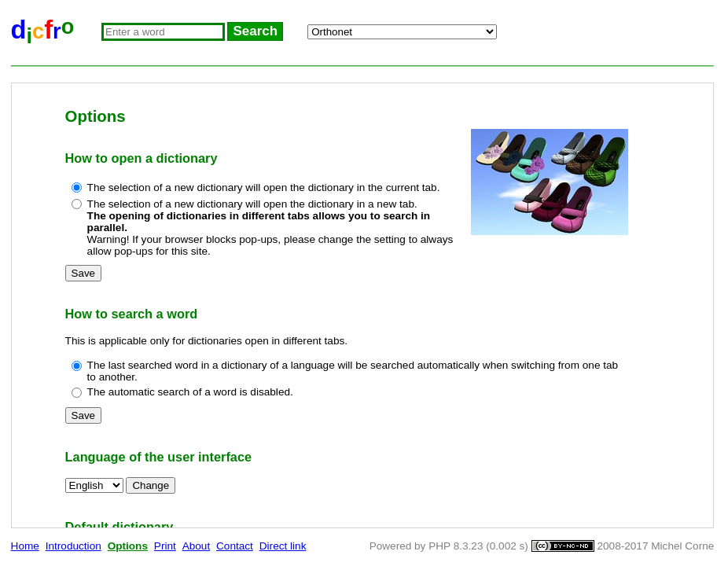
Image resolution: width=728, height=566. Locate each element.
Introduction (74, 546)
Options (128, 546)
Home (25, 546)
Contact (235, 546)
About (197, 546)
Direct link (283, 546)
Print (165, 546)
